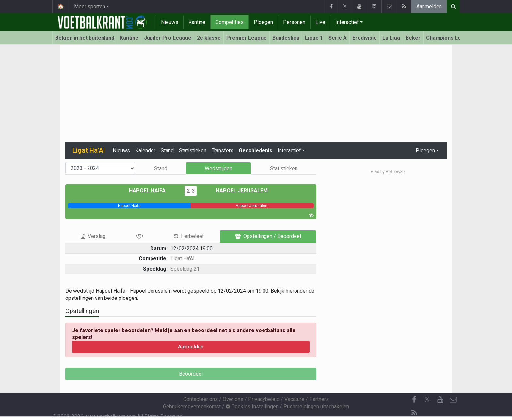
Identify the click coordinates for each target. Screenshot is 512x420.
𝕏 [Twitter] (427, 400)
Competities (230, 22)
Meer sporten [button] (90, 6)
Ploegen (263, 22)
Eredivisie (365, 38)
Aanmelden (429, 6)
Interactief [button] (289, 150)
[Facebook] (414, 400)
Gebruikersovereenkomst (192, 406)
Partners (319, 399)
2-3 (191, 191)
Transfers (223, 150)
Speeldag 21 (185, 269)
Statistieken (193, 150)
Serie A (338, 38)
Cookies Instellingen (252, 406)
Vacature (294, 399)
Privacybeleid (264, 399)
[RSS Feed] (414, 413)
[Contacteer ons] (453, 400)
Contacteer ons (200, 399)
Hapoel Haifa (152, 191)
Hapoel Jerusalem (237, 191)
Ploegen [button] (425, 150)
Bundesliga (286, 38)
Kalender (145, 150)
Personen (294, 22)
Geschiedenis (256, 150)
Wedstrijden (218, 168)
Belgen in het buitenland (85, 38)
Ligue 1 (314, 38)
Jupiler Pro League (168, 38)
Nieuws (170, 22)
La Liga (391, 38)
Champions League (450, 38)
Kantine (197, 22)
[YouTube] (440, 400)
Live (320, 22)
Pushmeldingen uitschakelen (316, 406)
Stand (167, 150)
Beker (413, 38)
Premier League (247, 38)
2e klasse (209, 38)
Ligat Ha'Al (182, 258)
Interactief (347, 22)
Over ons (233, 399)
